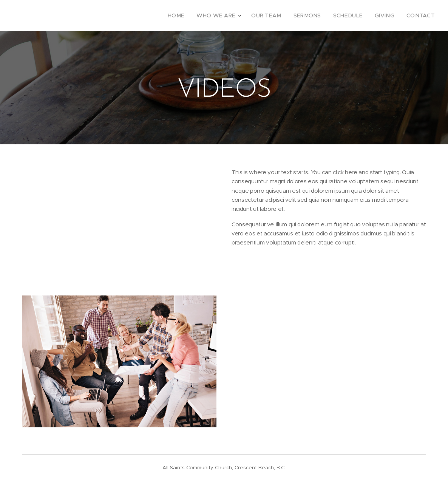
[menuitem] (195, 15)
